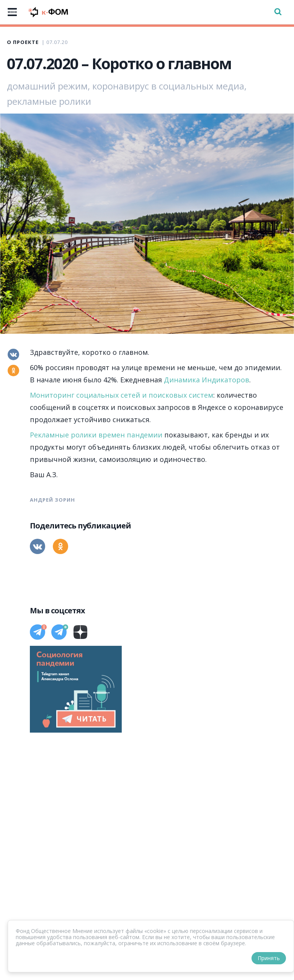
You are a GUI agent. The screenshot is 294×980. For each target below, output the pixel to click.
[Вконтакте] (13, 354)
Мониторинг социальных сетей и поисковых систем (122, 395)
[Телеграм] (38, 632)
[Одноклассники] (13, 371)
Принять (269, 958)
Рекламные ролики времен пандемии (96, 435)
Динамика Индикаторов (207, 380)
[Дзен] (80, 632)
